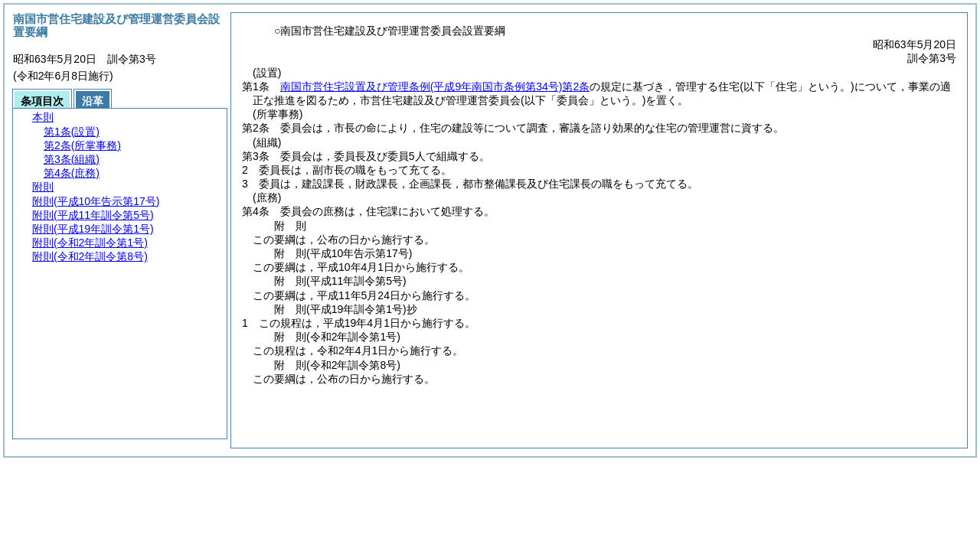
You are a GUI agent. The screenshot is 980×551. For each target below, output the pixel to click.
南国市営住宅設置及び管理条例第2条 (435, 86)
